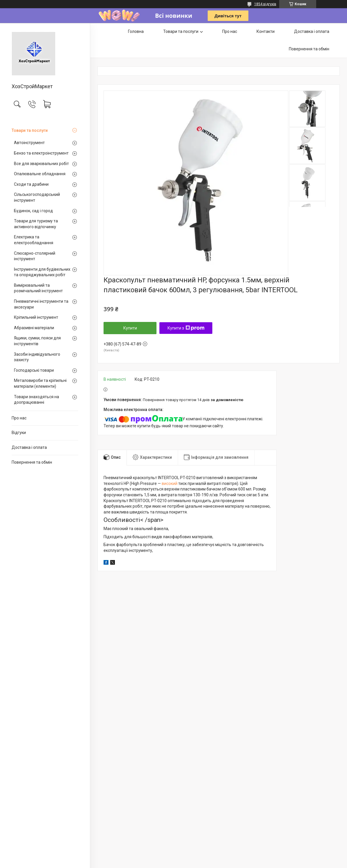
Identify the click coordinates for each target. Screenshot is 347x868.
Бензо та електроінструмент (41, 153)
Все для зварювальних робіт (41, 164)
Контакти (266, 31)
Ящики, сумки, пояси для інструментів (37, 341)
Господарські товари (34, 370)
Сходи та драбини (31, 184)
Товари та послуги (30, 130)
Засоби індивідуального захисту (37, 357)
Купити (130, 328)
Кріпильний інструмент (36, 317)
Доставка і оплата (29, 447)
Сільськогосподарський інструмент (37, 197)
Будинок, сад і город (33, 211)
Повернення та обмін (32, 462)
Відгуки (19, 433)
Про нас (19, 418)
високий (170, 483)
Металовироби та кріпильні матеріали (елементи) (40, 383)
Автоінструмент (29, 143)
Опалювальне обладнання (40, 174)
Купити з (186, 328)
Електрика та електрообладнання (34, 240)
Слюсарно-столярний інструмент (35, 256)
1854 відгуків (265, 4)
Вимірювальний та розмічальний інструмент (38, 288)
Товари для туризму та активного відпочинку (36, 224)
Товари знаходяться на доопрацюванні (37, 400)
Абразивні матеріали (34, 328)
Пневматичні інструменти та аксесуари (41, 304)
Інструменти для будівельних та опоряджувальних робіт (42, 272)
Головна (136, 31)
